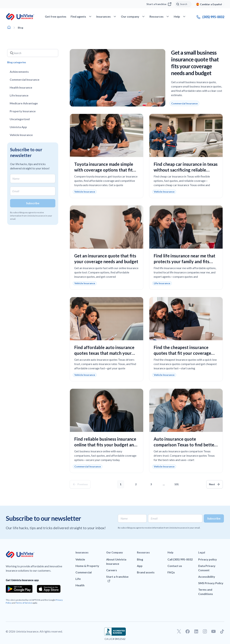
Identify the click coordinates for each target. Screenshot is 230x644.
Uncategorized (20, 119)
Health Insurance (21, 87)
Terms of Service (24, 603)
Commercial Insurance (25, 79)
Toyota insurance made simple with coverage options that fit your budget (104, 170)
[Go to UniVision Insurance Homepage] (20, 17)
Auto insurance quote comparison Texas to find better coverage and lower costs (185, 445)
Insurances (82, 552)
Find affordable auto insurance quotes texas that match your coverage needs (104, 353)
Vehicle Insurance (21, 135)
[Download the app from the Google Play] (19, 589)
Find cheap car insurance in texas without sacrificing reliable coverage (186, 170)
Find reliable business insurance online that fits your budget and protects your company (105, 445)
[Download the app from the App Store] (49, 589)
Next (212, 484)
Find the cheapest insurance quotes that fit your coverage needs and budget (182, 353)
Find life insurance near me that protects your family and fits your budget (184, 261)
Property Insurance (23, 111)
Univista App (18, 127)
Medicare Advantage (24, 103)
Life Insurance (19, 95)
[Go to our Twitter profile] (179, 631)
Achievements (19, 72)
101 (177, 483)
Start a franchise (159, 4)
